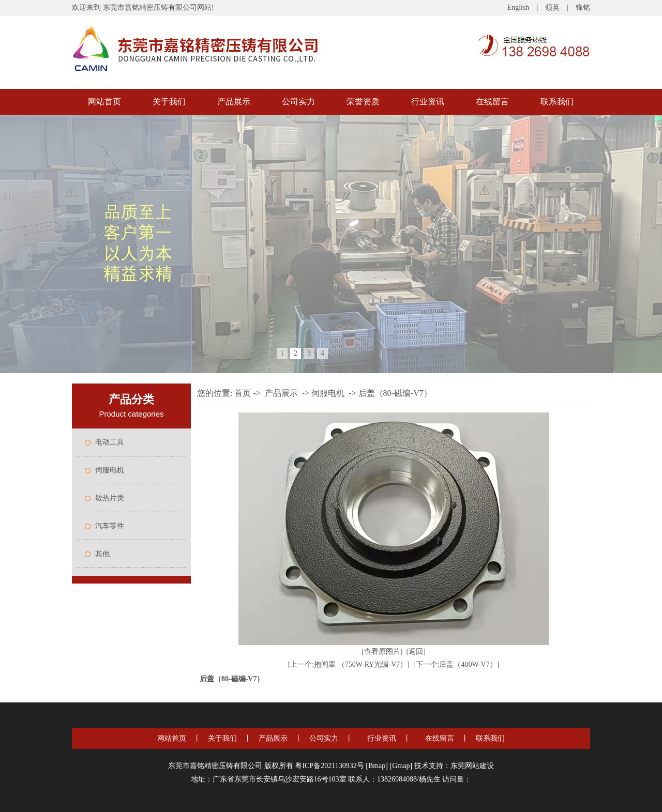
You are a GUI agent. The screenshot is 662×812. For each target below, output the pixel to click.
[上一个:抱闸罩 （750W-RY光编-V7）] (349, 664)
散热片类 (110, 498)
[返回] (416, 652)
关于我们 (169, 102)
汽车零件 (110, 526)
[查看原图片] (382, 652)
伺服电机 (110, 470)
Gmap (401, 766)
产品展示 (234, 102)
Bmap (377, 766)
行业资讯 (428, 102)
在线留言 (492, 102)
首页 (243, 393)
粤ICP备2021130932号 (329, 766)
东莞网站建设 (472, 766)
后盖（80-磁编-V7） (395, 393)
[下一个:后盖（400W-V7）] (456, 664)
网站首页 (104, 102)
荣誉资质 (363, 102)
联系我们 (557, 102)
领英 (552, 7)
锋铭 (583, 7)
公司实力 (298, 102)
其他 (102, 554)
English (518, 7)
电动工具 (110, 442)
